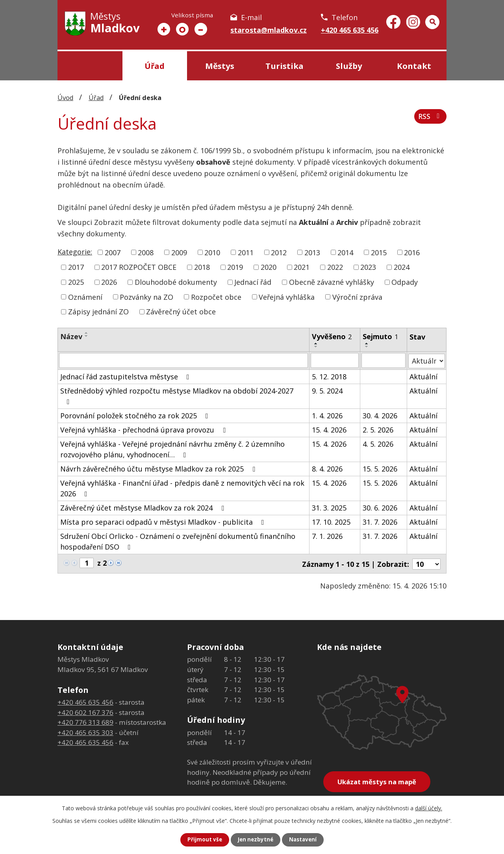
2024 (402, 267)
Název (71, 336)
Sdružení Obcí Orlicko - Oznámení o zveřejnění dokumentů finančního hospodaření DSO (178, 541)
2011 (246, 252)
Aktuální (423, 376)
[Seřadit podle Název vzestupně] (87, 333)
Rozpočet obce (216, 297)
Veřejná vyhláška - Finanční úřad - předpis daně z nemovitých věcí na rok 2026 (182, 488)
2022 (335, 267)
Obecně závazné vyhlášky (332, 282)
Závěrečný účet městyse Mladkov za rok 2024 (144, 507)
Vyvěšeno (332, 336)
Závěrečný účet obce (181, 312)
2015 (379, 252)
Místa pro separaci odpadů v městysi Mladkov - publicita (164, 522)
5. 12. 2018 (329, 376)
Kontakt (414, 66)
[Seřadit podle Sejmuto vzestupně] (367, 343)
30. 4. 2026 (380, 415)
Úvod (90, 66)
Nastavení (304, 840)
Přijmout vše (203, 840)
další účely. (429, 808)
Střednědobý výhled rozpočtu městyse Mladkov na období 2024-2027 (177, 395)
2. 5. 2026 (378, 429)
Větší (164, 29)
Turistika (284, 66)
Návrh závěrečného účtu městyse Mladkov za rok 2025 (159, 468)
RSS (430, 118)
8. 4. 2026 (327, 468)
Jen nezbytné (255, 840)
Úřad (155, 66)
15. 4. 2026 (329, 429)
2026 (109, 282)
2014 (345, 252)
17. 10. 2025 (331, 522)
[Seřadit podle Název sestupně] (87, 336)
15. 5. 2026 (380, 468)
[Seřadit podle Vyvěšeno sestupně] (316, 347)
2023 (368, 267)
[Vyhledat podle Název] (183, 360)
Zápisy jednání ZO (98, 312)
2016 (412, 252)
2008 (146, 252)
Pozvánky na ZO (146, 297)
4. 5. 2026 (378, 444)
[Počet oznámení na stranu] (426, 563)
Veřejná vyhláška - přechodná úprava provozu (145, 429)
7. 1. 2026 (327, 536)
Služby (349, 66)
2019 (235, 267)
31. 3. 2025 (329, 507)
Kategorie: (75, 252)
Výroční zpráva (357, 297)
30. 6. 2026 (380, 507)
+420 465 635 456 (350, 30)
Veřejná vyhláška (287, 297)
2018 (202, 267)
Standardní (182, 29)
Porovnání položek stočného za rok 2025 (136, 415)
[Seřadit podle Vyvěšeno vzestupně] (316, 343)
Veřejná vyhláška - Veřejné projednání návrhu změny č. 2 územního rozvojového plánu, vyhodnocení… (172, 449)
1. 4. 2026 (327, 415)
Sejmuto (380, 336)
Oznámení (85, 297)
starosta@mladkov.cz (269, 30)
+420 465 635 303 (85, 731)
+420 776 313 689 (85, 721)
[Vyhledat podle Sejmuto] (383, 360)
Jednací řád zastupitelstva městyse (126, 376)
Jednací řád (253, 282)
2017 (76, 267)
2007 (113, 252)
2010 (212, 252)
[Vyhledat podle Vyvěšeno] (335, 360)
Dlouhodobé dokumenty (176, 282)
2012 (279, 252)
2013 (312, 252)
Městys (220, 66)
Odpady (405, 282)
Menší (201, 29)
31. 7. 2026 (380, 522)
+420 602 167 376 (85, 711)
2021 (302, 267)
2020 (269, 267)
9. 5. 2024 (327, 390)
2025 (76, 282)
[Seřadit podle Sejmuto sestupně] (367, 347)
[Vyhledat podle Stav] (427, 360)
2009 (179, 252)
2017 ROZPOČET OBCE (139, 267)
